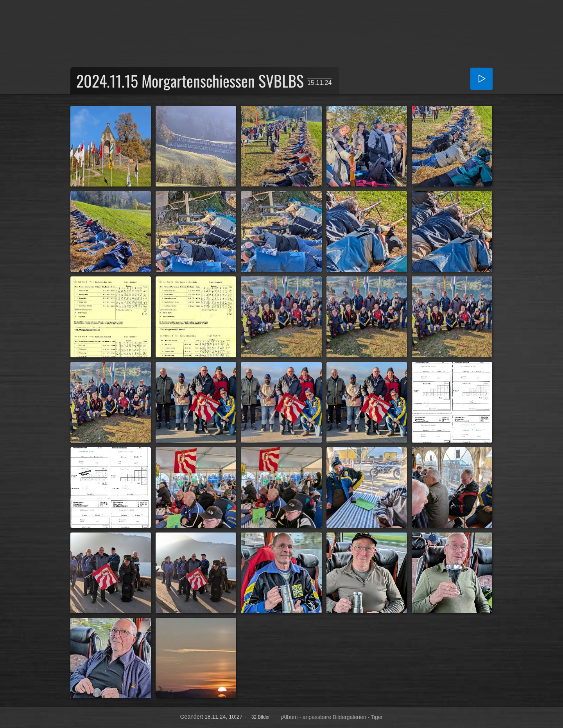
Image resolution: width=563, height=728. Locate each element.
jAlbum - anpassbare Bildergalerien (324, 717)
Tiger (377, 717)
